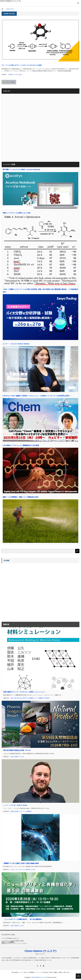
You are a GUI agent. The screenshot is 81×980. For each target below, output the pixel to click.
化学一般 (13, 698)
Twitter (51, 972)
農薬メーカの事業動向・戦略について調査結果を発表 (20, 497)
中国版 (60, 972)
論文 (20, 75)
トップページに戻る (9, 82)
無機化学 (41, 698)
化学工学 (25, 698)
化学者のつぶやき (13, 75)
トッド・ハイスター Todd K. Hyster (15, 805)
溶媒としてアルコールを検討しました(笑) (17, 213)
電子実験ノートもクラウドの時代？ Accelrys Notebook (21, 170)
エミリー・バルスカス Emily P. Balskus (16, 344)
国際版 (55, 972)
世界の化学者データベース (18, 811)
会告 (12, 757)
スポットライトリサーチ (18, 870)
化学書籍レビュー (33, 698)
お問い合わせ (66, 972)
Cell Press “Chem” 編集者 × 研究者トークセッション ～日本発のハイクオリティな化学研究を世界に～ (37, 396)
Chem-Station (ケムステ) (40, 951)
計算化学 (47, 698)
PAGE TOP (78, 976)
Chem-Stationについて (17, 972)
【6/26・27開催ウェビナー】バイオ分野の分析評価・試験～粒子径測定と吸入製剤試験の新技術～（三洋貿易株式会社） (40, 291)
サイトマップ (38, 972)
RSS (44, 966)
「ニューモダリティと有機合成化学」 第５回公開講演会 (22, 919)
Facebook (45, 972)
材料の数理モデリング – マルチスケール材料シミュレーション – (25, 692)
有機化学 (29, 811)
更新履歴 (32, 972)
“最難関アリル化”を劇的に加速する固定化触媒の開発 (21, 863)
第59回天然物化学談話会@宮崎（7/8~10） (17, 750)
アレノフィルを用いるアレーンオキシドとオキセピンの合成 (22, 65)
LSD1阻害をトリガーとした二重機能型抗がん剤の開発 (21, 445)
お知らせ (26, 972)
